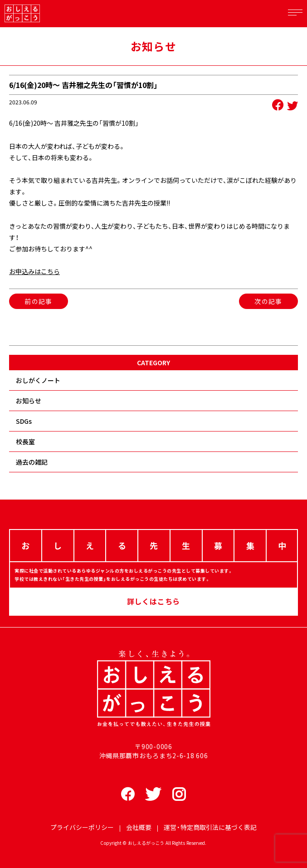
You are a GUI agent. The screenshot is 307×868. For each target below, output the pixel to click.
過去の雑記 (32, 462)
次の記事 (268, 301)
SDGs (24, 421)
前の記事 (39, 301)
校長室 (25, 441)
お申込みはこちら (34, 271)
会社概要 (139, 827)
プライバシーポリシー (82, 827)
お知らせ (29, 401)
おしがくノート (38, 380)
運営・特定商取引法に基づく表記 (210, 827)
